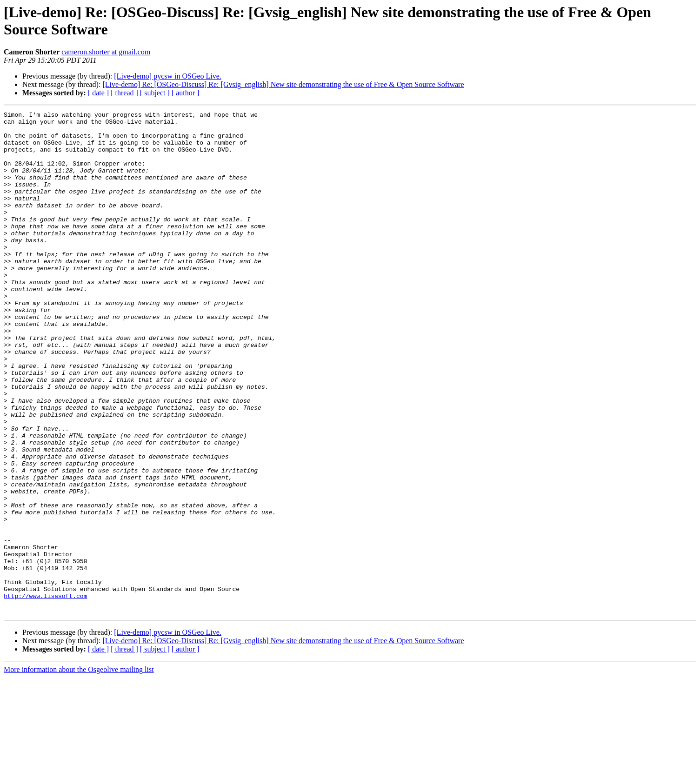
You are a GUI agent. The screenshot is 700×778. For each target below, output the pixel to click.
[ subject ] (155, 93)
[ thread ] (124, 93)
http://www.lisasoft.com (45, 693)
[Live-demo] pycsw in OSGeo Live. (168, 76)
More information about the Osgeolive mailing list (79, 770)
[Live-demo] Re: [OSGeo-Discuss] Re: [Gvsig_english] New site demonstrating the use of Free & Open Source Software (283, 84)
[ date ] (98, 93)
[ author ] (186, 93)
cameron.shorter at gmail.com (106, 52)
